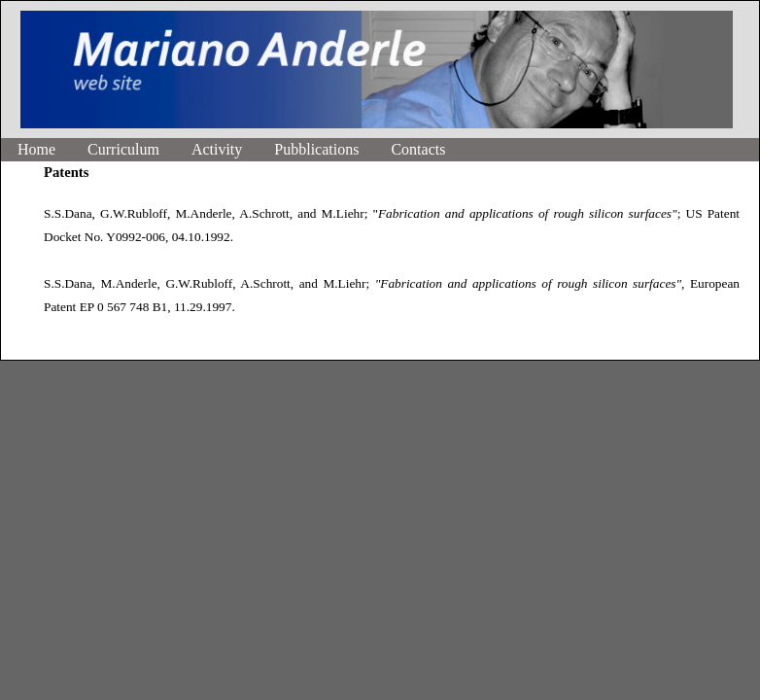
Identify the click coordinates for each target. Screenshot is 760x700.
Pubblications (316, 149)
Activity (217, 149)
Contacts (418, 149)
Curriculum (123, 149)
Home (36, 149)
